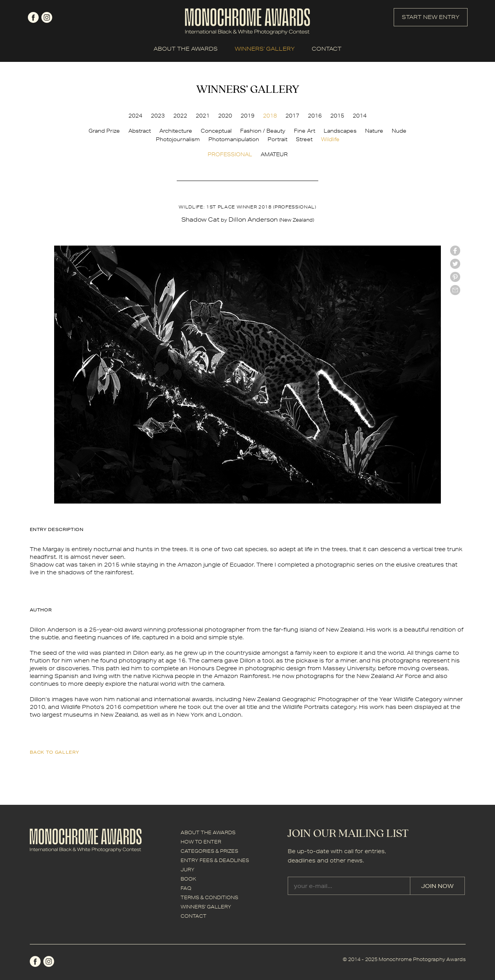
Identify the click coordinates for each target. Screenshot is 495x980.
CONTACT (327, 49)
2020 (225, 116)
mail (455, 290)
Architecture (176, 131)
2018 (270, 116)
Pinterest (455, 277)
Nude (399, 131)
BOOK (188, 879)
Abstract (140, 131)
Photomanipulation (234, 139)
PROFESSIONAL (230, 154)
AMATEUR (274, 154)
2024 (135, 116)
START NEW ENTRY (431, 17)
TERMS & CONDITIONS (209, 897)
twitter (455, 264)
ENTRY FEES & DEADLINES (215, 860)
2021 (203, 116)
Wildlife (330, 139)
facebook (33, 17)
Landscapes (340, 131)
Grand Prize (104, 131)
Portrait (277, 139)
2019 (247, 116)
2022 (180, 116)
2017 (292, 116)
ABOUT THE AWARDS (186, 49)
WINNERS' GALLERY (265, 49)
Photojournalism (178, 139)
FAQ (186, 888)
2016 (315, 116)
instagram (47, 17)
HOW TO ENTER (201, 842)
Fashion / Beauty (263, 131)
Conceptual (216, 131)
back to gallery (55, 752)
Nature (374, 131)
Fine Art (305, 131)
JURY (188, 870)
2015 (337, 116)
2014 (360, 116)
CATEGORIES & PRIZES (209, 851)
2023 (158, 116)
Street (304, 139)
